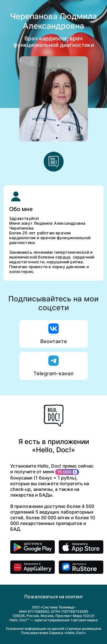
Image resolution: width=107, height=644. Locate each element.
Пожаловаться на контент (54, 597)
